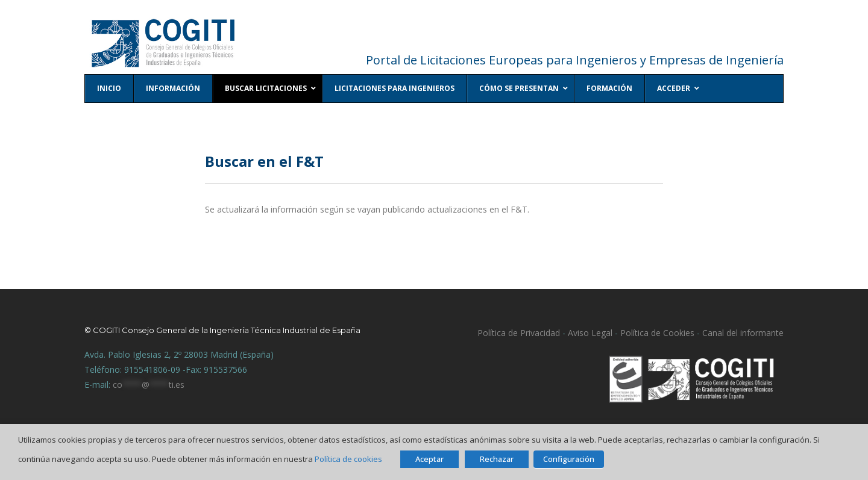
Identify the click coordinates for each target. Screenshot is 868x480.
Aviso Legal (589, 333)
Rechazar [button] (497, 459)
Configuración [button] (569, 459)
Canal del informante (743, 333)
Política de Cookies (657, 333)
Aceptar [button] (429, 459)
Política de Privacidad (519, 333)
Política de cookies (348, 459)
